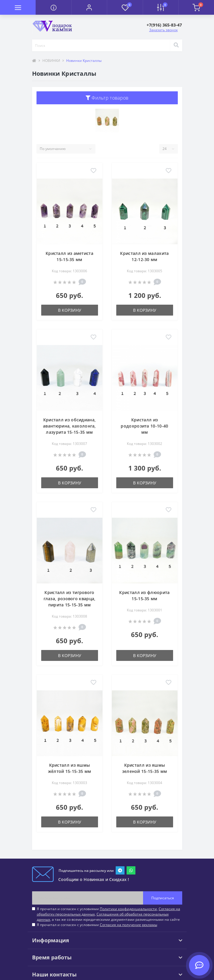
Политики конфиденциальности (128, 909)
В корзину (70, 310)
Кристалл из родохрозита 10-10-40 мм (144, 426)
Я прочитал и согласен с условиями (97, 925)
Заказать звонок (164, 30)
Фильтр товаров (107, 98)
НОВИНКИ (51, 61)
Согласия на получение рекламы (128, 925)
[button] (89, 7)
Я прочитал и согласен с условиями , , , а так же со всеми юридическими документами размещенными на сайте (108, 914)
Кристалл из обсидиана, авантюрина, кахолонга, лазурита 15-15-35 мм (69, 426)
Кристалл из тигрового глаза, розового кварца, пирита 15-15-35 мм (70, 599)
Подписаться (163, 898)
